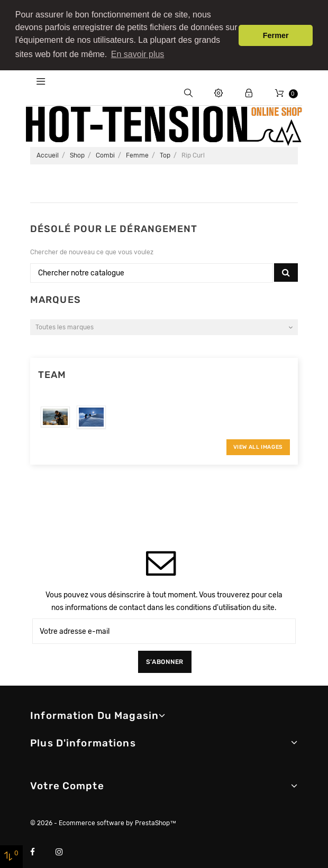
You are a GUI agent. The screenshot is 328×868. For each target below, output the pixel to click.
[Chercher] (151, 270)
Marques (56, 297)
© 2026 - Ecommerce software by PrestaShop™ (103, 820)
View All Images (258, 444)
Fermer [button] (276, 35)
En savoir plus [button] (138, 54)
